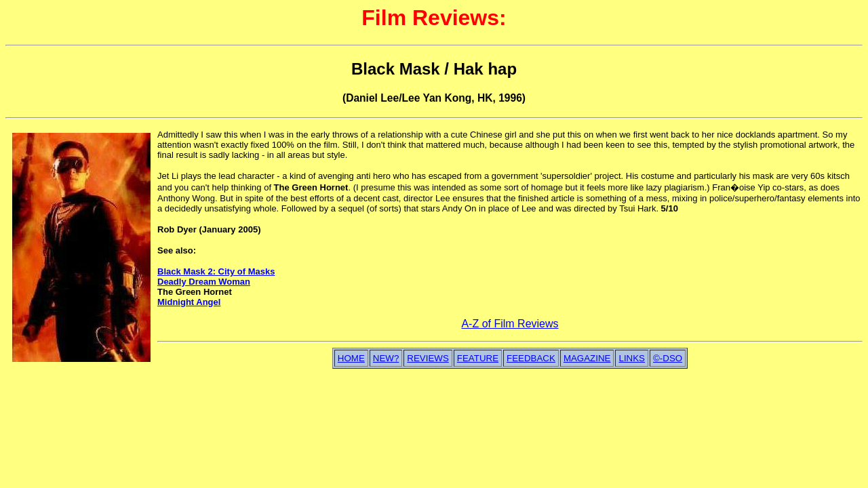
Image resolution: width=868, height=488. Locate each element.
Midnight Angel (189, 302)
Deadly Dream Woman (204, 282)
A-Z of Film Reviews (510, 324)
